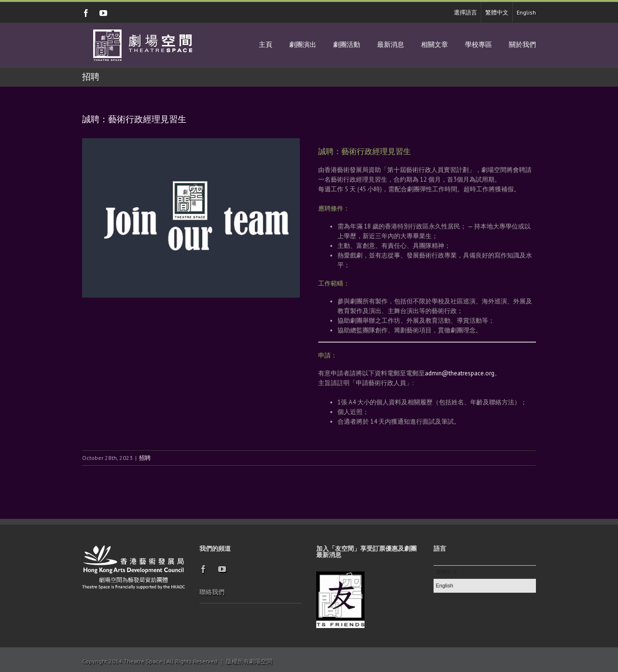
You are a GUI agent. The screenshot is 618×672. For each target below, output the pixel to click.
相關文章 (435, 45)
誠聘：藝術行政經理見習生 (134, 119)
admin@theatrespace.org (460, 373)
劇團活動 (347, 45)
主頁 (266, 45)
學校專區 (478, 45)
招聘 (145, 458)
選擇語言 (465, 12)
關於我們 (522, 45)
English (526, 12)
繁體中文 (497, 12)
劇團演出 (303, 45)
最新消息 (391, 45)
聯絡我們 (212, 592)
